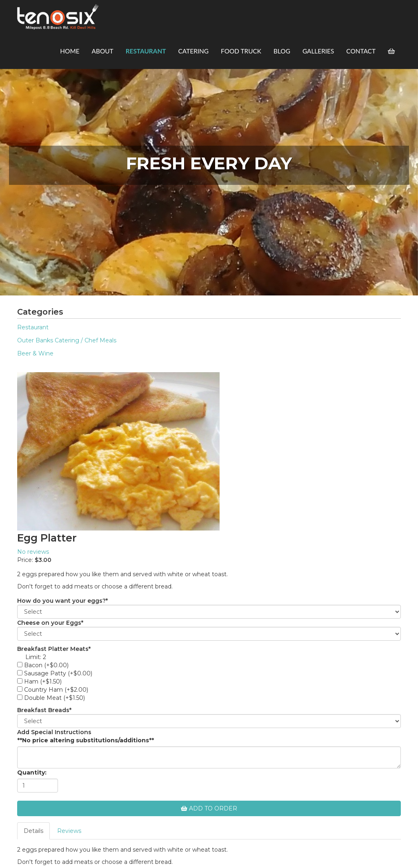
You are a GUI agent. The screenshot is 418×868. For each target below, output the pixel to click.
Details (33, 831)
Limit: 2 (36, 657)
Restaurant (33, 327)
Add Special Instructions (54, 732)
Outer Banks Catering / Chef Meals (67, 340)
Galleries (318, 51)
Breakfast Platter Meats (54, 649)
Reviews (69, 831)
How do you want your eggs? (62, 601)
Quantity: (32, 773)
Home (70, 51)
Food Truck (241, 51)
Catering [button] (194, 51)
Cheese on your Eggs (50, 623)
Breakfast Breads (44, 710)
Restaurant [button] (146, 51)
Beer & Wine (35, 353)
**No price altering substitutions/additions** (86, 740)
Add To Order (209, 808)
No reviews (33, 552)
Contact (361, 51)
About (103, 51)
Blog (282, 51)
